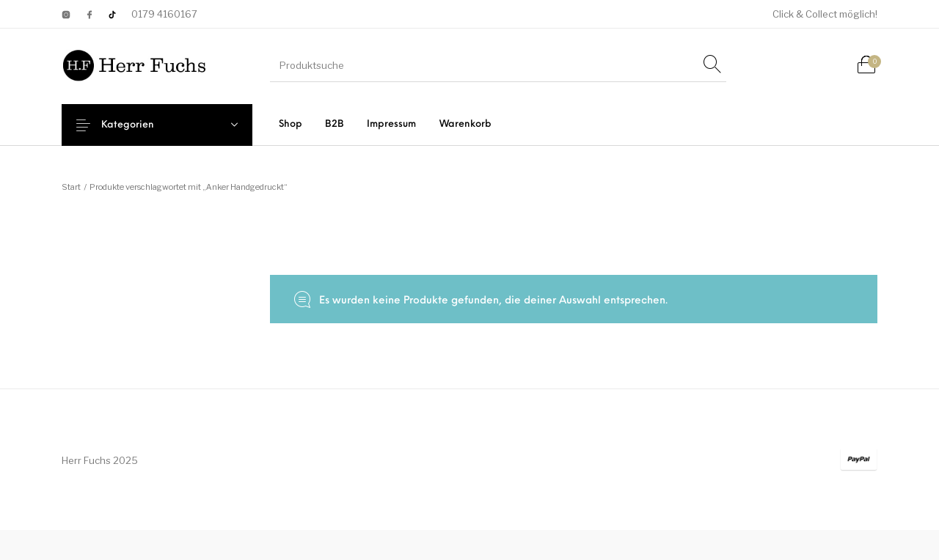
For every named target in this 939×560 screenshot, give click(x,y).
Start (71, 187)
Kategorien (139, 125)
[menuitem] (290, 124)
